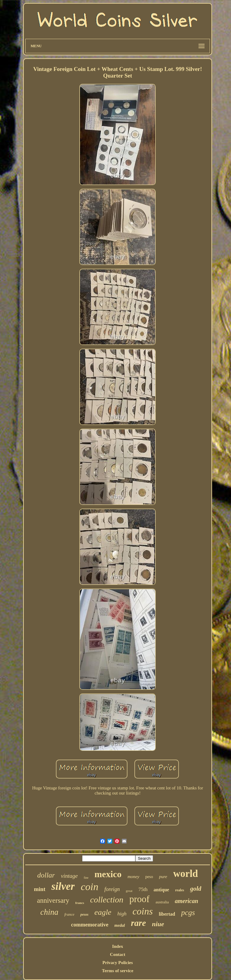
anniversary (53, 900)
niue (158, 924)
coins (143, 911)
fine (86, 878)
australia (162, 902)
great (129, 891)
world (186, 874)
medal (120, 925)
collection (107, 900)
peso (149, 877)
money (133, 877)
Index (118, 946)
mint (40, 889)
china (49, 912)
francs (80, 903)
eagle (103, 912)
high (122, 914)
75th (143, 889)
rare (138, 923)
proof (139, 899)
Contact (118, 954)
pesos (84, 914)
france (69, 914)
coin (89, 887)
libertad (167, 914)
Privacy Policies (117, 963)
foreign (112, 889)
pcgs (188, 913)
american (186, 901)
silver (63, 886)
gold (196, 889)
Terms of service (118, 971)
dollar (46, 875)
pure (163, 877)
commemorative (90, 925)
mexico (108, 874)
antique (162, 890)
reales (180, 890)
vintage (69, 876)
